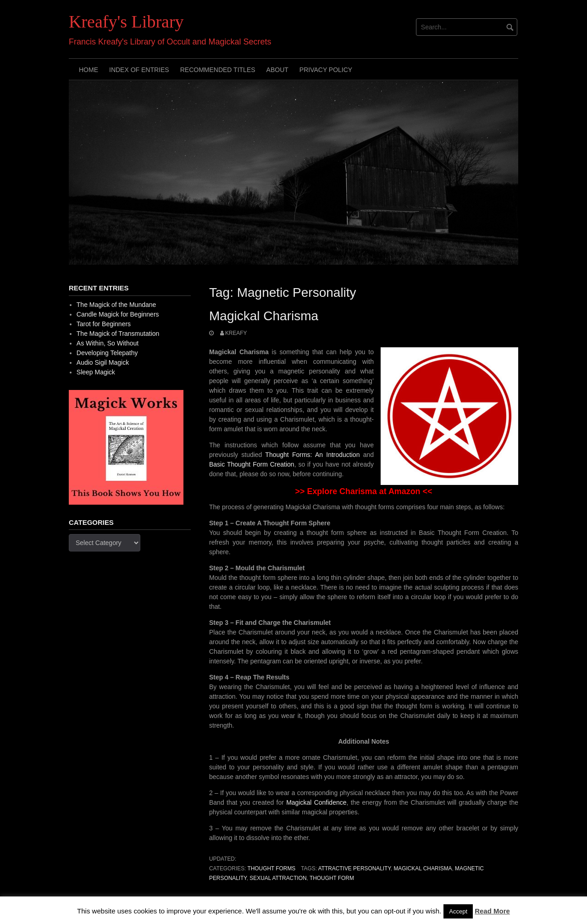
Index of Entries (139, 70)
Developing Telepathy (107, 353)
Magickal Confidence (316, 802)
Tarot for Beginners (104, 324)
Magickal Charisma (264, 316)
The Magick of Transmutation (118, 334)
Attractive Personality (354, 868)
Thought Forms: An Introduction (312, 455)
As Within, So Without (108, 343)
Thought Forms (271, 868)
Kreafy (236, 333)
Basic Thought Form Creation (252, 464)
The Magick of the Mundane (116, 305)
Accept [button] (458, 911)
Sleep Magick (96, 372)
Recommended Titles (218, 70)
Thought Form (332, 878)
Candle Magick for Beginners (118, 314)
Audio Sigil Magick (103, 362)
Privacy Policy (326, 70)
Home (89, 70)
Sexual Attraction (278, 878)
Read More (492, 911)
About (277, 70)
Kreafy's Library (126, 22)
